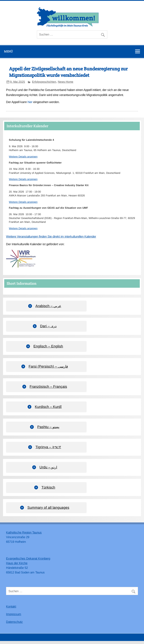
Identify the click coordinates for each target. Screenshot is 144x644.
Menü (8, 51)
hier (30, 102)
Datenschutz (14, 622)
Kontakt (11, 606)
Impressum (14, 614)
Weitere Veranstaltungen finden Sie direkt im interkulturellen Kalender (51, 236)
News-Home (66, 82)
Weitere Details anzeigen (23, 157)
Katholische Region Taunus (24, 532)
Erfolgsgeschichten (44, 82)
